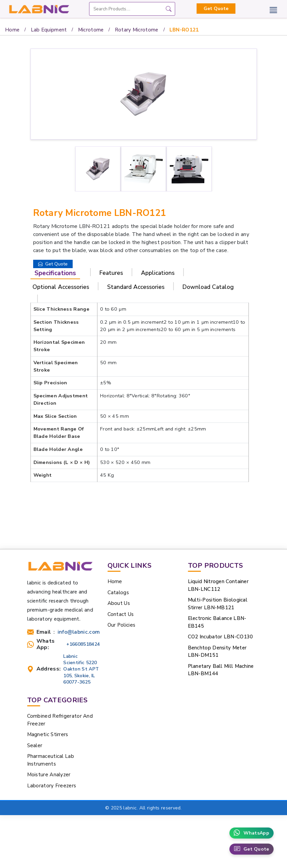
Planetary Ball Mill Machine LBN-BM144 (221, 670)
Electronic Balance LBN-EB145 (217, 622)
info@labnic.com (79, 632)
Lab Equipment (49, 30)
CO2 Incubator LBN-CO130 (221, 637)
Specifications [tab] (55, 273)
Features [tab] (111, 273)
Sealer (35, 745)
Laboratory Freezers (52, 786)
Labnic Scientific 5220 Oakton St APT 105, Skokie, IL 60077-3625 (81, 669)
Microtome (91, 30)
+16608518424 (83, 644)
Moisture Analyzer (49, 775)
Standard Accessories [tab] (136, 287)
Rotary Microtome (137, 30)
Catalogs (118, 593)
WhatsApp (252, 833)
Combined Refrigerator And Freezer (60, 720)
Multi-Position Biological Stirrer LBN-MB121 (218, 604)
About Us (119, 603)
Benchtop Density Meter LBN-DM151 (217, 652)
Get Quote (216, 9)
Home (12, 30)
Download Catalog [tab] (208, 287)
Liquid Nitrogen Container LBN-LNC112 (218, 585)
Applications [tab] (158, 273)
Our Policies (122, 625)
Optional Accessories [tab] (61, 287)
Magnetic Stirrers (48, 734)
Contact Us (121, 614)
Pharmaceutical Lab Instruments (51, 760)
